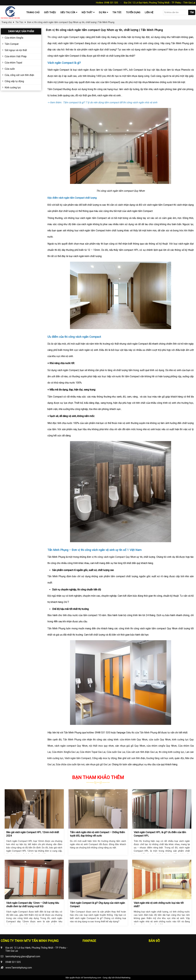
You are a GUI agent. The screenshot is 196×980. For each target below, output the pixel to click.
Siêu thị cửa (68, 12)
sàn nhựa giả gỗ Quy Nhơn (130, 746)
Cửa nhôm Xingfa (14, 38)
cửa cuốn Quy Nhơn (160, 740)
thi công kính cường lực (171, 752)
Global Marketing (123, 978)
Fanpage (89, 941)
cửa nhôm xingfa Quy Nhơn (162, 746)
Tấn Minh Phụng (72, 740)
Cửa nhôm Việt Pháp (16, 56)
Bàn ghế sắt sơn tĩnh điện (131, 758)
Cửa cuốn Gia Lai (116, 752)
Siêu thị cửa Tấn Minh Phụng (142, 733)
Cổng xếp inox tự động (104, 758)
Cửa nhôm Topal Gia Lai (93, 752)
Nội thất (87, 12)
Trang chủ (33, 12)
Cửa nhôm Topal (13, 63)
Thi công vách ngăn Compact (63, 37)
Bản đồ (154, 941)
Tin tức (117, 12)
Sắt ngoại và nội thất (16, 50)
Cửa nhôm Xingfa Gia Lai (65, 752)
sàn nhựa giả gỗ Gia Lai (98, 764)
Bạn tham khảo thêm (98, 777)
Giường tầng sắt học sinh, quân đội (165, 758)
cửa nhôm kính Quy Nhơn (134, 740)
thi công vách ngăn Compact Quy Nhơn (115, 557)
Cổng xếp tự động (14, 81)
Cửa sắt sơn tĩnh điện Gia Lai (142, 752)
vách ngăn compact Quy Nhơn (71, 746)
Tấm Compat (12, 44)
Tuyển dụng (133, 12)
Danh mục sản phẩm (21, 31)
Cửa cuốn (10, 69)
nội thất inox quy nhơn (101, 746)
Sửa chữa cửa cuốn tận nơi (70, 764)
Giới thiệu (50, 12)
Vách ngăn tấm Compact (78, 758)
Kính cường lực (13, 88)
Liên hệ (149, 12)
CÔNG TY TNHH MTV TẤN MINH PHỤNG (30, 941)
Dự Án (102, 12)
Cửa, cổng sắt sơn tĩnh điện (19, 75)
